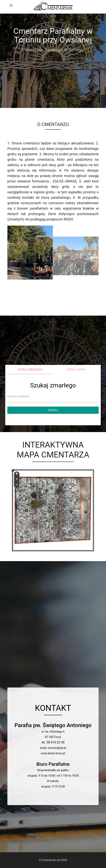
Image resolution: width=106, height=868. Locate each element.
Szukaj (53, 410)
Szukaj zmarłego (30, 370)
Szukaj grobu (76, 370)
